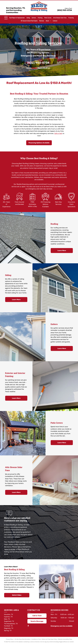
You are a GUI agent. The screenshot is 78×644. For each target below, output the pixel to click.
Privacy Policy (9, 639)
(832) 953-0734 (65, 10)
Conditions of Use (36, 639)
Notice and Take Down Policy (49, 639)
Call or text (58, 133)
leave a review (10, 549)
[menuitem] (6, 18)
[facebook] (28, 626)
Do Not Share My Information (23, 639)
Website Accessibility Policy (65, 639)
